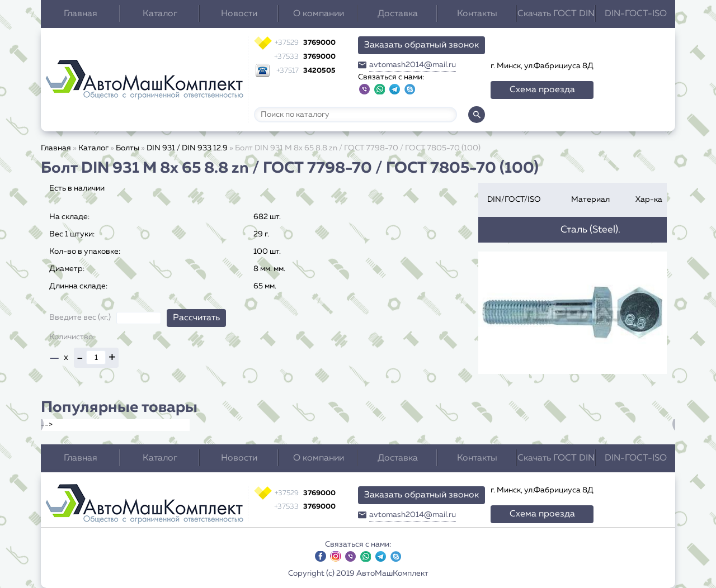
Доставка (398, 14)
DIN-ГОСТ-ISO (636, 14)
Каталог (160, 14)
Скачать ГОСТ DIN (556, 14)
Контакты (477, 14)
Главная (81, 14)
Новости (239, 14)
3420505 (306, 71)
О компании (319, 14)
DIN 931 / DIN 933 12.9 (187, 148)
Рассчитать (196, 318)
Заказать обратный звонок (421, 45)
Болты (128, 148)
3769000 (305, 43)
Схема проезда (542, 90)
